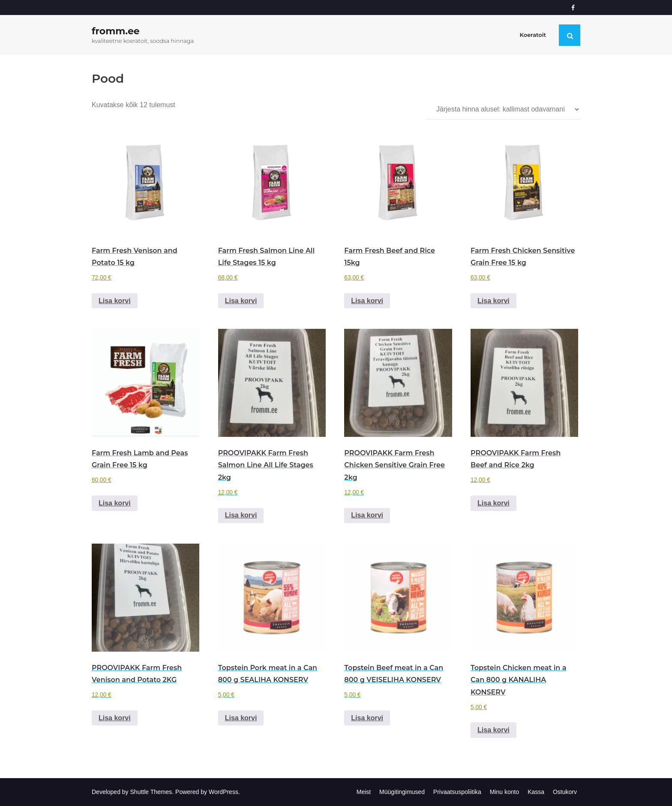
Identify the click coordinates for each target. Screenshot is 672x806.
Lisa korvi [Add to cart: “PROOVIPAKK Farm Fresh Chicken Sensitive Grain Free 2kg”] (367, 515)
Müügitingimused (402, 792)
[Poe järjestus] (503, 109)
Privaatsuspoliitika (457, 792)
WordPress (223, 792)
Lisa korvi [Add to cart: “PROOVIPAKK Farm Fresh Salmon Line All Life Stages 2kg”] (241, 515)
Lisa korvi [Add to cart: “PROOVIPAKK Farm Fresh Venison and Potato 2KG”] (115, 718)
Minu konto (504, 792)
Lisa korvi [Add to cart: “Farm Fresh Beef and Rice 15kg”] (367, 301)
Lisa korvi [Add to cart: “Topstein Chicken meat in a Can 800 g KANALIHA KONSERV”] (493, 730)
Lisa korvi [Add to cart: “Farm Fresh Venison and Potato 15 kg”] (115, 301)
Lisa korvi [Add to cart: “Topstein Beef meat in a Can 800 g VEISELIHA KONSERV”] (367, 718)
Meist (364, 792)
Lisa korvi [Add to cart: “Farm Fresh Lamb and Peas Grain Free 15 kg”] (115, 503)
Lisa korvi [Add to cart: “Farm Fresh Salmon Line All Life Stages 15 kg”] (241, 301)
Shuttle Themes (151, 792)
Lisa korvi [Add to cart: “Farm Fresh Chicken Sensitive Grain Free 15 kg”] (493, 301)
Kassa (536, 792)
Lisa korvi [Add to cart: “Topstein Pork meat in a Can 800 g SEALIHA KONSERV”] (241, 718)
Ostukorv (565, 792)
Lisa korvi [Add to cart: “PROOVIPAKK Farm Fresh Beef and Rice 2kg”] (493, 503)
